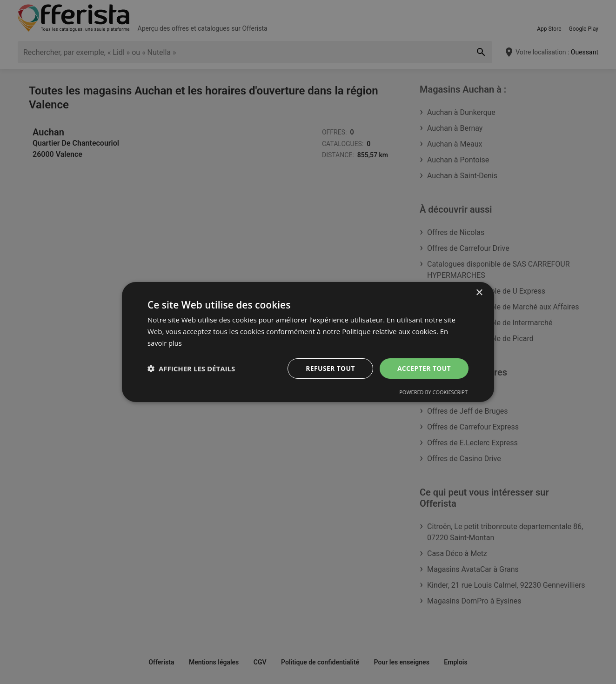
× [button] (479, 293)
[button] (191, 369)
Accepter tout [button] (424, 368)
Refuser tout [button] (330, 368)
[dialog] (308, 342)
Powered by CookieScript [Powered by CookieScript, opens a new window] (433, 392)
